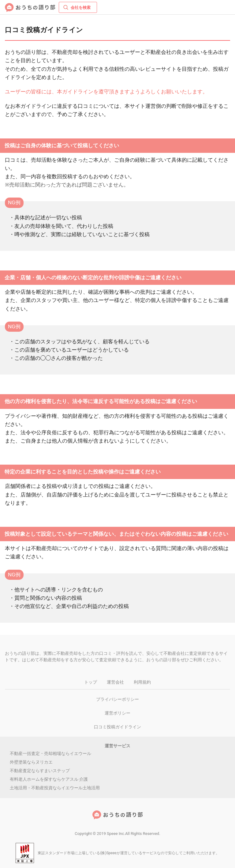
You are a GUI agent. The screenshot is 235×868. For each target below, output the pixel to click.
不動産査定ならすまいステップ (40, 771)
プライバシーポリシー (117, 699)
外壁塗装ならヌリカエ (31, 762)
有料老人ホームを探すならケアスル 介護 (49, 779)
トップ (91, 682)
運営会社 (115, 682)
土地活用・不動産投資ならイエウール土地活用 (55, 788)
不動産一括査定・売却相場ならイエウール (50, 753)
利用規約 (142, 682)
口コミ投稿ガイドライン (117, 727)
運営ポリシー (117, 713)
